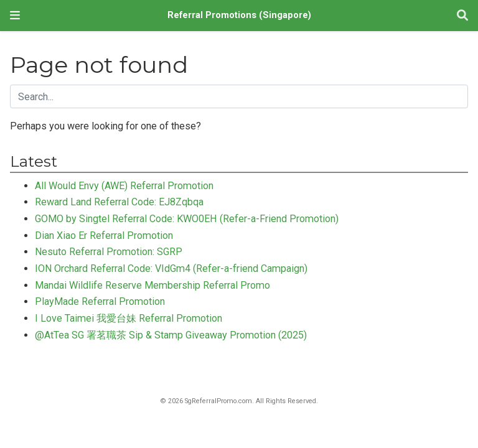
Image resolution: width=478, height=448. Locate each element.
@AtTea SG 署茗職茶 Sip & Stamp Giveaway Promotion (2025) (171, 335)
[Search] (462, 16)
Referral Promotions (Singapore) (239, 15)
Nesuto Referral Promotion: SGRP (109, 252)
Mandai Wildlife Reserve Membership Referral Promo (152, 285)
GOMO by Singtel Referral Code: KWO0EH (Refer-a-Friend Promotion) (187, 219)
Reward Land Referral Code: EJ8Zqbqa (119, 202)
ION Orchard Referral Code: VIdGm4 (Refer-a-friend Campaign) (171, 268)
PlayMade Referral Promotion (100, 301)
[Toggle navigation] (15, 15)
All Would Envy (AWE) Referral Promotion (124, 186)
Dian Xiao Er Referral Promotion (104, 236)
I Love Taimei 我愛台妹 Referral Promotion (129, 318)
